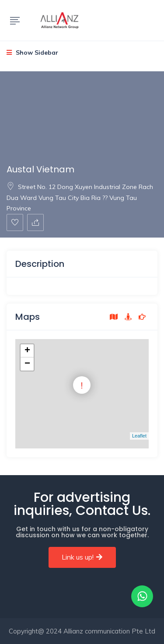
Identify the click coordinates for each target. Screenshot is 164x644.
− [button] (27, 364)
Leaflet (139, 436)
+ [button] (27, 351)
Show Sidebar (32, 52)
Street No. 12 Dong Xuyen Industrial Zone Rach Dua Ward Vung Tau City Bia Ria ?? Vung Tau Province (80, 198)
